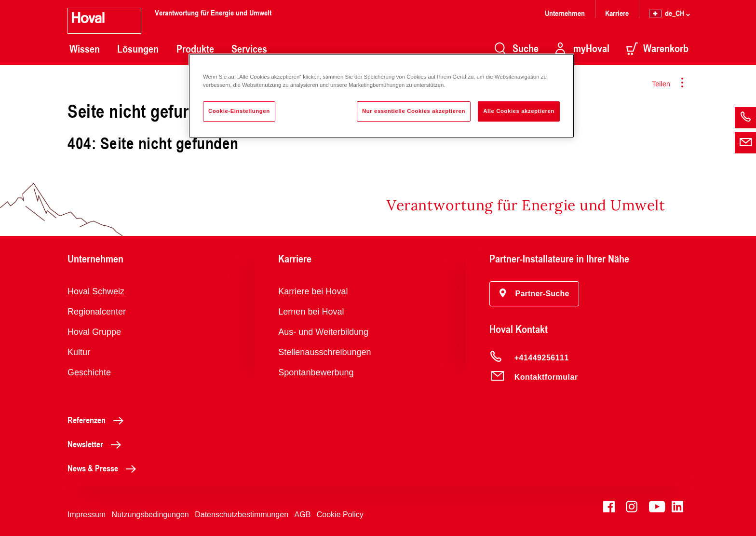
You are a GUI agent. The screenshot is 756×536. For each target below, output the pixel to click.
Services (249, 49)
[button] (534, 294)
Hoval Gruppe (94, 332)
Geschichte (89, 372)
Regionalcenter (97, 312)
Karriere (617, 13)
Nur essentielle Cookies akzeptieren (414, 111)
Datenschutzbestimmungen (242, 515)
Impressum (87, 515)
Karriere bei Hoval (313, 291)
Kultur (79, 352)
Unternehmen (565, 13)
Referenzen (98, 420)
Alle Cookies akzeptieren (519, 111)
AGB (303, 515)
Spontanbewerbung (316, 372)
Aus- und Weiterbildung (323, 332)
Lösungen (138, 49)
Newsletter (97, 444)
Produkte (195, 49)
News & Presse (104, 468)
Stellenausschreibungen (324, 352)
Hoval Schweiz (96, 291)
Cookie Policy (340, 515)
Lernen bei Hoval (311, 312)
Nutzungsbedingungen (150, 515)
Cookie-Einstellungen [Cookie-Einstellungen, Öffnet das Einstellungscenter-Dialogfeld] (239, 111)
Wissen (85, 49)
